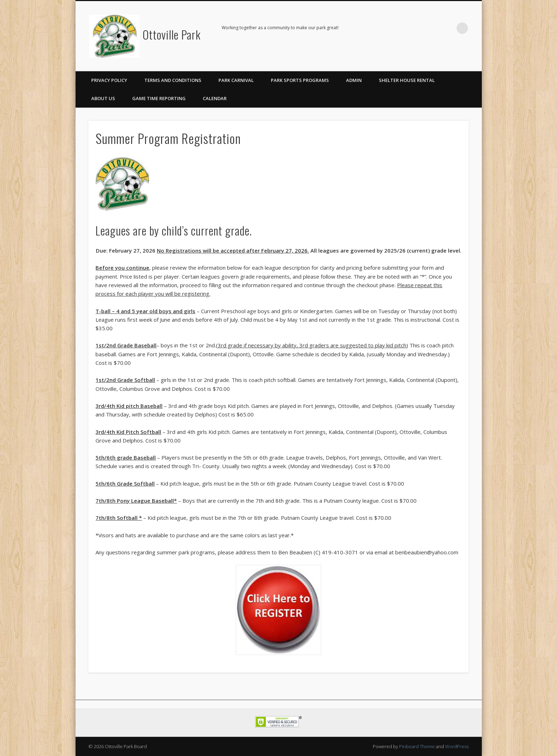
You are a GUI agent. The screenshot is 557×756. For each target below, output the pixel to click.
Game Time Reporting (159, 98)
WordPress (457, 746)
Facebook (448, 28)
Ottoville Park (172, 34)
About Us (103, 98)
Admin (354, 80)
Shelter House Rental (407, 80)
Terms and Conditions (173, 80)
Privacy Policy (109, 80)
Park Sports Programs (300, 80)
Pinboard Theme (417, 746)
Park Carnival (236, 80)
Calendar (215, 98)
